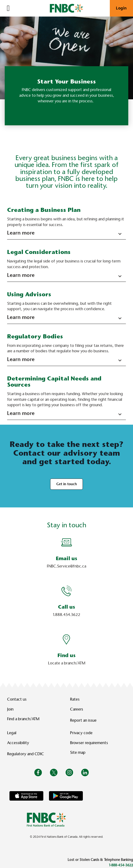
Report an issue (83, 720)
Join (10, 709)
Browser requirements (89, 743)
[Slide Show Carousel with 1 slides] (66, 606)
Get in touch (66, 484)
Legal (12, 733)
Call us (66, 607)
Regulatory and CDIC (27, 754)
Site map (78, 752)
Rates (75, 699)
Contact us (17, 699)
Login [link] (121, 8)
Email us (66, 558)
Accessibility (18, 743)
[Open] (8, 8)
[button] (66, 233)
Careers (77, 709)
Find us (66, 655)
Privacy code (81, 733)
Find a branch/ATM (23, 719)
